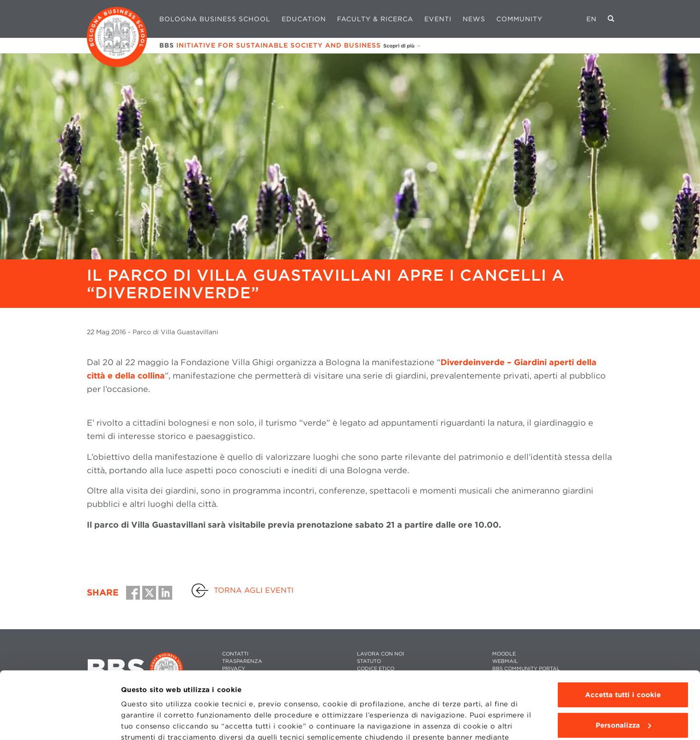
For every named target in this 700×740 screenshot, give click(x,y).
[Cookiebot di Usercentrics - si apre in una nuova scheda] (60, 722)
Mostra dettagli (148, 722)
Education (304, 19)
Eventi (438, 19)
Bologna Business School (215, 19)
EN (591, 19)
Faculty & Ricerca (375, 19)
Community (519, 19)
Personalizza (623, 662)
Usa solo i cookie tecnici (623, 692)
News (474, 19)
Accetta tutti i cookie (623, 632)
